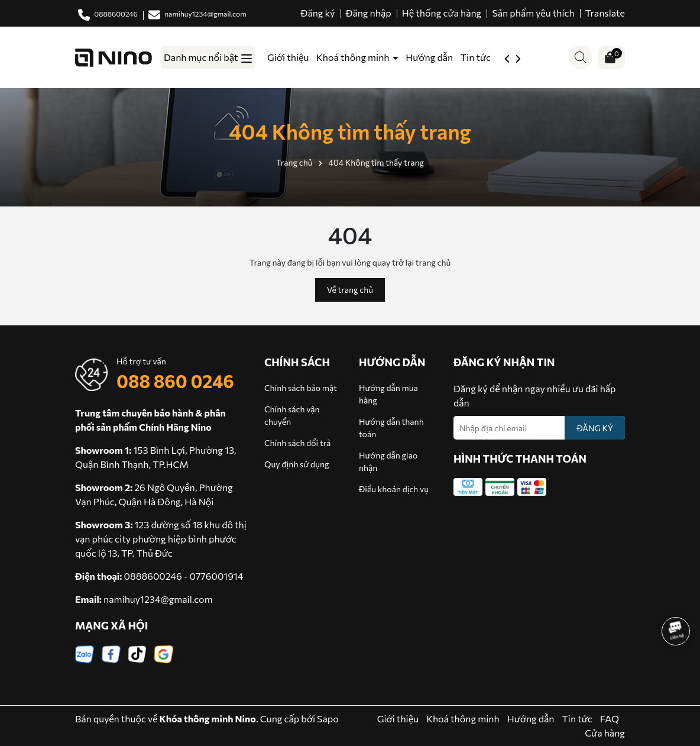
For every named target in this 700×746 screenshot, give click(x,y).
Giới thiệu (288, 57)
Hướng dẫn (429, 57)
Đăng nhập (369, 13)
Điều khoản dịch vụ (394, 489)
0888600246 (153, 576)
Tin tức (476, 57)
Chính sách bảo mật (301, 388)
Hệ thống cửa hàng (442, 13)
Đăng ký (318, 13)
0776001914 (217, 576)
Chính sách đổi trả (297, 443)
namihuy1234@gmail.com (158, 599)
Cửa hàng (605, 733)
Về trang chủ (350, 290)
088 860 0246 (175, 381)
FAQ (610, 718)
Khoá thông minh (354, 57)
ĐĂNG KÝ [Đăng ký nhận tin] (595, 428)
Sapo (328, 718)
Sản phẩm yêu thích (533, 13)
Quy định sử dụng (297, 464)
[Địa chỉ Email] (539, 428)
